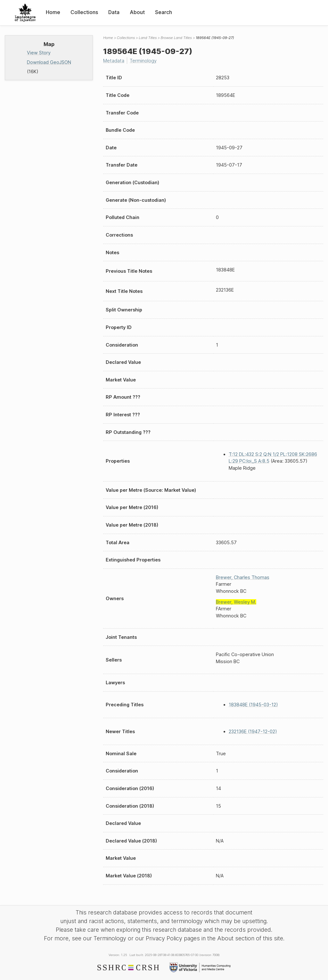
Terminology (143, 61)
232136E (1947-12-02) (253, 731)
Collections (84, 12)
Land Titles (148, 38)
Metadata (114, 61)
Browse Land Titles (176, 38)
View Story (39, 53)
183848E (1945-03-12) (253, 705)
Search (164, 12)
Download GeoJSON (49, 62)
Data (114, 12)
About (137, 12)
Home (53, 12)
